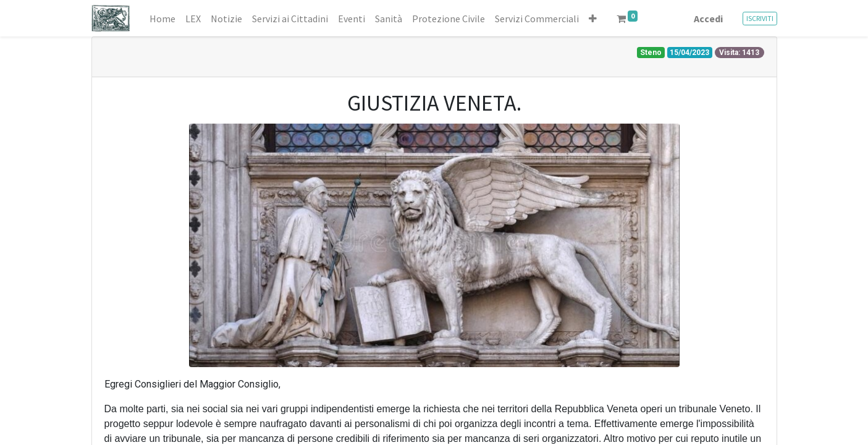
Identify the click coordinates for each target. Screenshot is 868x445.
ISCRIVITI (760, 18)
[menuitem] (162, 19)
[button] (593, 19)
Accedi (708, 19)
